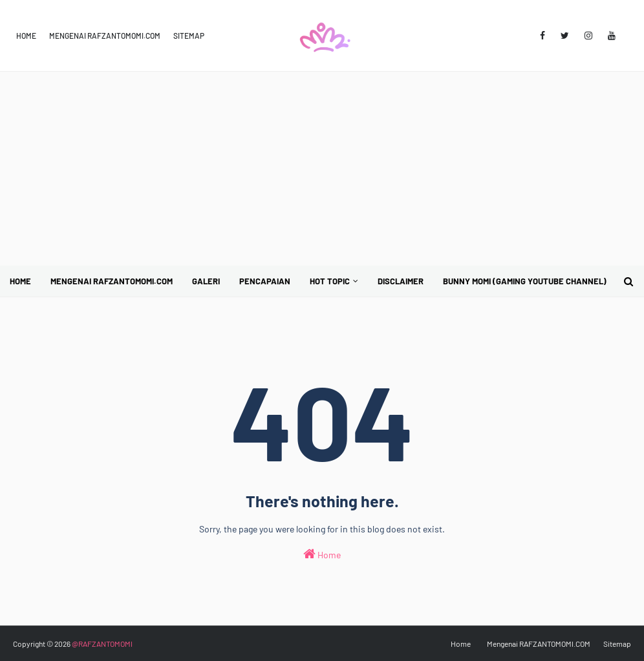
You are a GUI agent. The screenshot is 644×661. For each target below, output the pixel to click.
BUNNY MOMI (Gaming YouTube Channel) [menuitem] (525, 281)
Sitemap (189, 36)
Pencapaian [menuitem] (265, 281)
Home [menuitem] (20, 281)
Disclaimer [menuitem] (401, 281)
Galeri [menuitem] (206, 281)
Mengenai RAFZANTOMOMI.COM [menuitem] (112, 281)
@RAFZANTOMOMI (102, 644)
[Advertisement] (322, 169)
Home (26, 36)
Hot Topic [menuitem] (330, 281)
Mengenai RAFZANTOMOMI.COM (105, 36)
